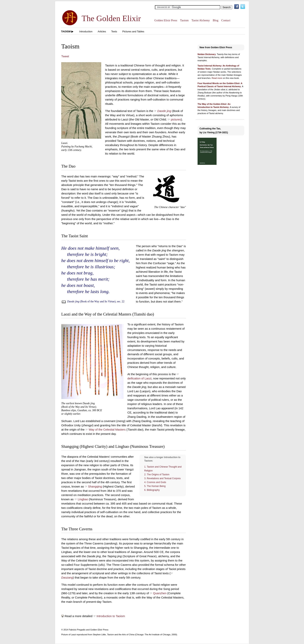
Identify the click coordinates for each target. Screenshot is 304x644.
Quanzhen (160, 593)
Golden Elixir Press (166, 20)
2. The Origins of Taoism (157, 475)
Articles (102, 31)
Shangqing (95, 486)
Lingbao (83, 499)
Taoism (184, 20)
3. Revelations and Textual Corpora (162, 478)
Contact (226, 20)
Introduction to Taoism (111, 616)
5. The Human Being (155, 486)
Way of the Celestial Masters (107, 429)
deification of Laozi (139, 378)
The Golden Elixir (111, 18)
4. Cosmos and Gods (155, 482)
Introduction (86, 31)
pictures (176, 119)
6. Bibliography (152, 490)
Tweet (65, 56)
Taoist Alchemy (201, 20)
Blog (215, 20)
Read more (217, 78)
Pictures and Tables (133, 31)
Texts (114, 31)
